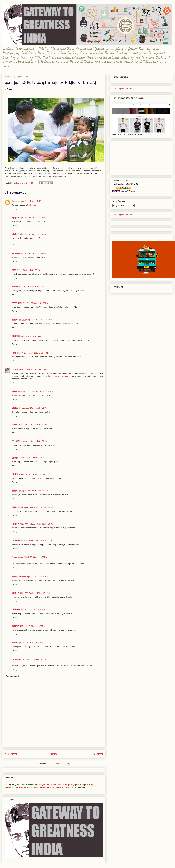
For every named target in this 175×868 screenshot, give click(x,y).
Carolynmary (18, 659)
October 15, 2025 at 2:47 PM (36, 369)
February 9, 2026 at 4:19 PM (39, 491)
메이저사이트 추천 (20, 541)
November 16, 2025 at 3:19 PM (40, 391)
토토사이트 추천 (19, 303)
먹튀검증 (16, 336)
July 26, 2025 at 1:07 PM (33, 287)
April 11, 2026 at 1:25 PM (36, 659)
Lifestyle (42, 785)
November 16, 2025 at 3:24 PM (32, 458)
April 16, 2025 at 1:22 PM (30, 270)
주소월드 (16, 441)
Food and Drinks (48, 787)
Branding (9, 787)
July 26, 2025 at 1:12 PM (37, 353)
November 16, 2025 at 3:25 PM (32, 474)
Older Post (97, 754)
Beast (15, 201)
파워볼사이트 (18, 253)
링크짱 (15, 458)
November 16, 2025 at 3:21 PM (34, 408)
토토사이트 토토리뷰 (21, 320)
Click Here (32, 205)
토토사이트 (17, 287)
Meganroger (17, 557)
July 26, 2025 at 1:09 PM (42, 320)
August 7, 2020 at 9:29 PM (29, 201)
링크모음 (16, 408)
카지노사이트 (18, 218)
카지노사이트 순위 (20, 507)
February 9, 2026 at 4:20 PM (41, 524)
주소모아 (16, 425)
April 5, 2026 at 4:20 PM (35, 626)
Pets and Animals (65, 787)
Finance (80, 785)
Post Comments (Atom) (60, 764)
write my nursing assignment (59, 376)
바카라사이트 (18, 234)
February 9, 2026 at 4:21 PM (41, 541)
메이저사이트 (18, 626)
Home (54, 754)
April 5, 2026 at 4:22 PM (33, 643)
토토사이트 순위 (19, 491)
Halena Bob (17, 369)
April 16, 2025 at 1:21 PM (35, 218)
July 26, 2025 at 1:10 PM (31, 336)
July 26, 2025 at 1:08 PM (38, 303)
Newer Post (11, 754)
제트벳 (15, 270)
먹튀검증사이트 (19, 353)
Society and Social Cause (26, 787)
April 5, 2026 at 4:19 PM (35, 609)
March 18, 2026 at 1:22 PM (36, 557)
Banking (89, 785)
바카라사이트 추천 (20, 524)
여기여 (15, 474)
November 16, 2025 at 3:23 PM (34, 425)
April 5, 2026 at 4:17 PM (39, 593)
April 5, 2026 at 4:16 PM (37, 576)
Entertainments (54, 785)
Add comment (12, 676)
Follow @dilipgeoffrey (122, 89)
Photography (69, 785)
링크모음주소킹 (19, 391)
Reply (14, 209)
